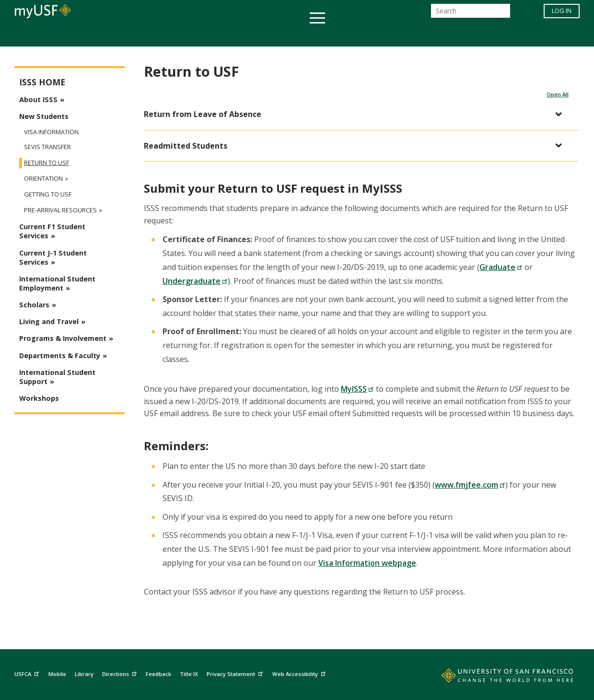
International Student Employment (57, 283)
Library (84, 674)
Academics (111, 35)
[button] (356, 114)
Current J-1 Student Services (53, 257)
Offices (399, 35)
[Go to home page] (497, 677)
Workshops (39, 398)
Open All (558, 94)
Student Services (182, 35)
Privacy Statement (236, 673)
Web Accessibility (300, 673)
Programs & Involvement (63, 338)
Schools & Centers (467, 35)
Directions (121, 673)
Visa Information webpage (367, 563)
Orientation (43, 179)
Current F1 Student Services (52, 231)
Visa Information (51, 132)
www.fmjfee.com (470, 485)
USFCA (28, 673)
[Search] (471, 14)
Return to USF (47, 163)
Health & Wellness (269, 35)
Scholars (34, 305)
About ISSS (38, 99)
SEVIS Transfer (47, 147)
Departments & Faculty (60, 356)
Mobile (57, 674)
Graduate (501, 267)
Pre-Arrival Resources (60, 210)
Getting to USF (48, 194)
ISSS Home (42, 82)
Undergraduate (195, 281)
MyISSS (357, 389)
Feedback (158, 674)
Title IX (189, 674)
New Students (44, 116)
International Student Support (57, 377)
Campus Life (345, 35)
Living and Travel (49, 321)
